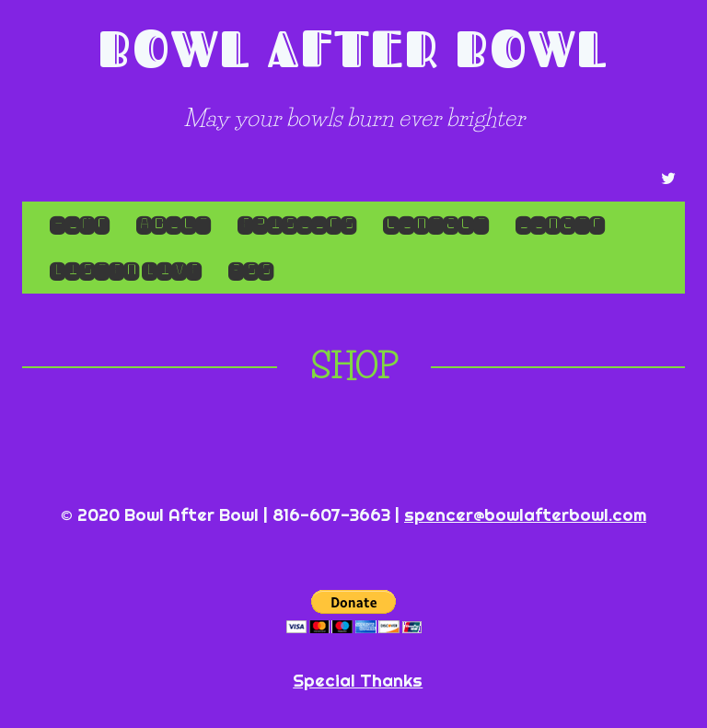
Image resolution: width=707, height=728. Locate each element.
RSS (250, 270)
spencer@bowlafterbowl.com (525, 514)
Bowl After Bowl (353, 48)
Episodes (296, 224)
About (173, 224)
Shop (354, 366)
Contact (435, 224)
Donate (560, 224)
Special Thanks (358, 680)
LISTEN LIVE (125, 270)
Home (79, 224)
